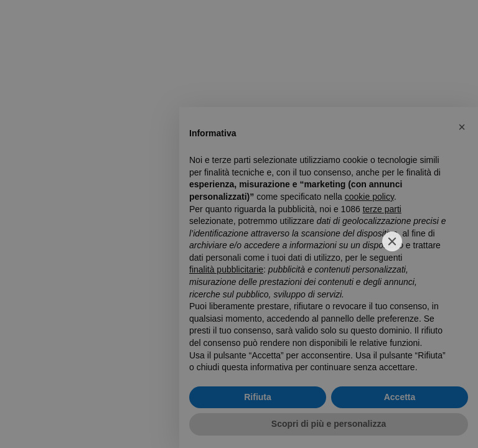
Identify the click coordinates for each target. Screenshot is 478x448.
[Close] (392, 241)
